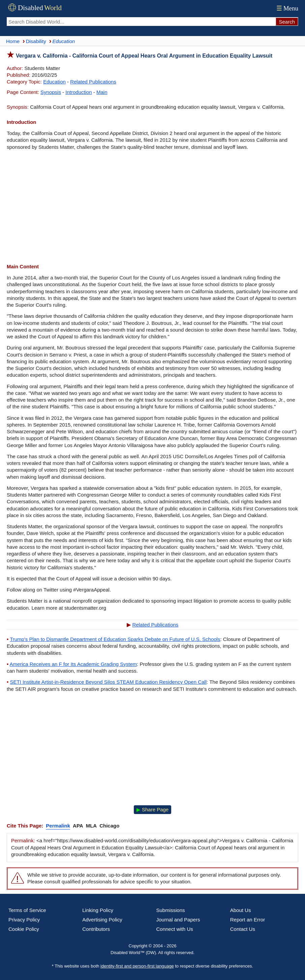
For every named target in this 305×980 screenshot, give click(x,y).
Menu (287, 8)
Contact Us (243, 929)
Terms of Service (27, 910)
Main (102, 92)
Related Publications (93, 82)
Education (54, 82)
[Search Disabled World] (141, 22)
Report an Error (248, 920)
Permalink (58, 826)
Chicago (109, 826)
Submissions (171, 910)
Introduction (79, 92)
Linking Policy (98, 910)
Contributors (96, 929)
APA (78, 826)
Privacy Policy (24, 920)
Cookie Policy (24, 929)
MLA (92, 826)
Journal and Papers (178, 920)
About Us (241, 910)
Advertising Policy (102, 920)
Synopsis (51, 92)
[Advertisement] (152, 208)
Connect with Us (175, 929)
